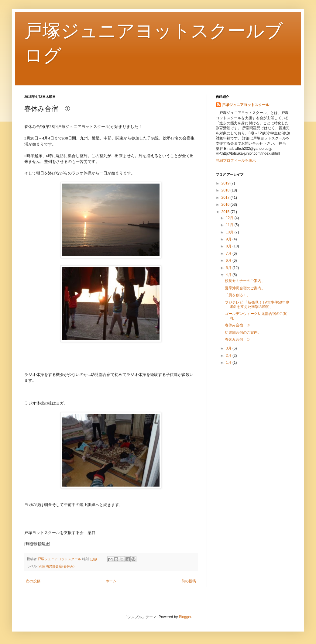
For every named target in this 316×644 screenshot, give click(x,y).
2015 (226, 212)
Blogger (185, 617)
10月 (230, 232)
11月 (230, 225)
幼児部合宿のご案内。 (243, 332)
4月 (229, 275)
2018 (226, 190)
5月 (229, 268)
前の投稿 (189, 581)
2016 (226, 205)
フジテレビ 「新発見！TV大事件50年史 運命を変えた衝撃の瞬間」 (259, 305)
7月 (229, 253)
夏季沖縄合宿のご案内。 (245, 288)
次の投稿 (33, 581)
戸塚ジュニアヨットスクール (246, 105)
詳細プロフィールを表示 (236, 160)
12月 (230, 218)
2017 (226, 198)
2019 (226, 183)
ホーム (111, 581)
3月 (229, 348)
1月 (229, 363)
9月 (229, 239)
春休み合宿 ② (237, 325)
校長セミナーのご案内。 (245, 281)
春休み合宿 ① (237, 339)
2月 (229, 356)
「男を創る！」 (238, 295)
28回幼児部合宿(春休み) (57, 566)
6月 (229, 260)
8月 (229, 246)
